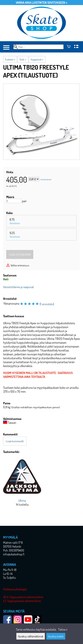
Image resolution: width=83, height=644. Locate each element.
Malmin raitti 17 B (13, 543)
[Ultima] (22, 485)
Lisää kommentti (15, 441)
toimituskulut (46, 179)
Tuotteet (10, 59)
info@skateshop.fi (14, 554)
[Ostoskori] (69, 47)
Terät (23, 59)
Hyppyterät (37, 59)
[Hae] (38, 47)
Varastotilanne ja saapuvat (19, 287)
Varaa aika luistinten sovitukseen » (41, 3)
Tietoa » (63, 629)
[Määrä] (14, 201)
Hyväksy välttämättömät (31, 636)
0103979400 (17, 550)
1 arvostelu (47, 304)
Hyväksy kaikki (56, 636)
